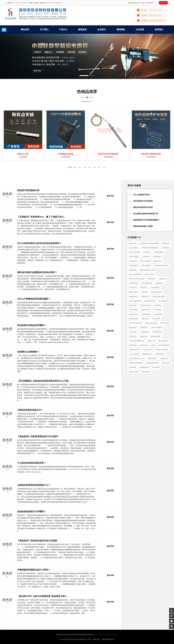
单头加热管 (133, 261)
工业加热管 (146, 257)
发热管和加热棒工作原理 (143, 227)
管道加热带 (166, 243)
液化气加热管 (165, 323)
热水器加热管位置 (152, 363)
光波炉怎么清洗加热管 (137, 279)
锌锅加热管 (133, 288)
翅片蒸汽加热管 (134, 252)
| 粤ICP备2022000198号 (103, 634)
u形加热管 (133, 367)
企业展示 (102, 30)
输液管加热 (144, 345)
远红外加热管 (163, 341)
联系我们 (159, 30)
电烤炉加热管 (134, 314)
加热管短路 (166, 363)
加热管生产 (144, 288)
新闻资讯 (82, 30)
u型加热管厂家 (164, 279)
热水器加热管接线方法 (137, 341)
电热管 (10, 3)
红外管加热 (157, 310)
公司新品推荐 (23, 157)
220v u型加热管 (156, 327)
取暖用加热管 (147, 354)
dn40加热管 (155, 288)
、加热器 (36, 3)
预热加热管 (156, 319)
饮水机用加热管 (150, 301)
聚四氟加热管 (144, 367)
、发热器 (30, 3)
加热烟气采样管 (156, 292)
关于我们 (44, 30)
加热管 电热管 (134, 257)
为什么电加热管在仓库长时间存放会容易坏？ (39, 244)
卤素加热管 (133, 270)
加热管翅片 (144, 327)
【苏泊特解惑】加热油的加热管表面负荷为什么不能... (43, 381)
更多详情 (110, 196)
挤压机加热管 (146, 310)
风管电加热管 (134, 283)
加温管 (153, 345)
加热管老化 (144, 336)
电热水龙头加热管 (151, 323)
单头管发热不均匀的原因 (143, 201)
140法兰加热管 (134, 354)
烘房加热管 (133, 345)
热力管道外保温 (145, 305)
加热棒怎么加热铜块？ (28, 352)
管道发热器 (133, 332)
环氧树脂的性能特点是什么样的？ (34, 570)
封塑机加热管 (160, 354)
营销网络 (121, 30)
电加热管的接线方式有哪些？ (32, 512)
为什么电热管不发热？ (142, 195)
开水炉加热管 (134, 248)
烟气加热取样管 (164, 345)
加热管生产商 (148, 350)
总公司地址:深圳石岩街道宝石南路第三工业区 (75, 639)
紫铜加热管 (164, 358)
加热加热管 (152, 279)
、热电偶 (41, 3)
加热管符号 (133, 243)
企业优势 (140, 30)
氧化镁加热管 (146, 314)
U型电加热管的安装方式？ (30, 410)
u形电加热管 (146, 372)
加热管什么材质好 (162, 350)
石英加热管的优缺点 (136, 363)
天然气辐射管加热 (135, 301)
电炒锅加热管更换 (159, 296)
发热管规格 (133, 305)
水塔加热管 (147, 252)
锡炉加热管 (158, 261)
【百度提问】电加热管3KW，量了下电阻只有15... (41, 217)
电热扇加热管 (134, 296)
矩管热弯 (145, 292)
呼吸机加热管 (156, 336)
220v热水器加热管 (135, 323)
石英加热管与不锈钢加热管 (149, 243)
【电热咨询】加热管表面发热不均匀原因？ (38, 437)
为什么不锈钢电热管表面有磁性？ (34, 299)
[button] (13, 56)
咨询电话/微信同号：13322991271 (141, 3)
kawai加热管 (133, 310)
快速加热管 (166, 248)
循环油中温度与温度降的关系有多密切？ (37, 273)
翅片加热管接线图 (135, 274)
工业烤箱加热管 (134, 350)
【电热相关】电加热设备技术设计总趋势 (37, 541)
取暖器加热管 (159, 252)
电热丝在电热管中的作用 (143, 208)
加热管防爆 (158, 314)
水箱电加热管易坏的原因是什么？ (34, 485)
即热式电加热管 (147, 283)
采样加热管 (133, 336)
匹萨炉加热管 (146, 265)
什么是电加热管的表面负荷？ (32, 463)
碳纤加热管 (133, 327)
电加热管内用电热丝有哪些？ (32, 326)
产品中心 (63, 30)
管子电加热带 (163, 301)
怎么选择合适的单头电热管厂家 (146, 214)
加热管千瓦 (152, 341)
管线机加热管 (134, 319)
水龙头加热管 (134, 265)
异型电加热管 (157, 332)
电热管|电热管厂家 (108, 639)
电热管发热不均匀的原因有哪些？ (146, 220)
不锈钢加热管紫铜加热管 (150, 248)
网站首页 (25, 30)
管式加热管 (156, 367)
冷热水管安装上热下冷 (137, 358)
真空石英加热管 (145, 261)
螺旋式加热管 (134, 292)
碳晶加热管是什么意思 (148, 270)
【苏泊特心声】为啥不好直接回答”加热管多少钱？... (43, 597)
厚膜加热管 (158, 305)
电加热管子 (159, 283)
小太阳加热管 (145, 332)
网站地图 (96, 639)
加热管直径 (145, 319)
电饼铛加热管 (152, 358)
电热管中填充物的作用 (28, 191)
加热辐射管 (145, 296)
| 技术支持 (115, 634)
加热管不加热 (149, 274)
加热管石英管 (134, 372)
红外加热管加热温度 (161, 265)
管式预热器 (157, 257)
